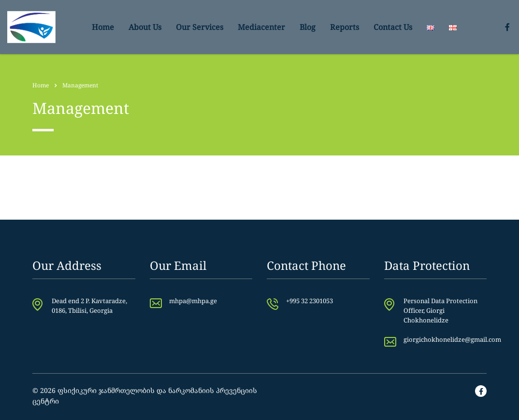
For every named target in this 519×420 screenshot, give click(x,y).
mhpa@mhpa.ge (193, 301)
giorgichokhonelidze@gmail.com (452, 339)
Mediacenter (261, 27)
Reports (345, 27)
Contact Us (393, 27)
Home (103, 27)
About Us (145, 27)
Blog (308, 27)
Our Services (200, 27)
